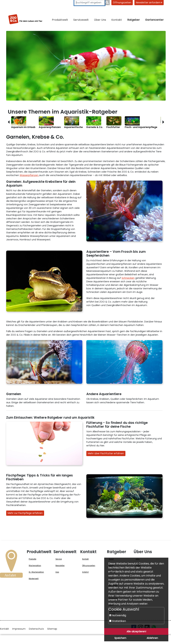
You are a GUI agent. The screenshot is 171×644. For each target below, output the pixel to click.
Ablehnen (152, 638)
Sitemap (52, 629)
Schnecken (128, 278)
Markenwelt (34, 579)
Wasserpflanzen (29, 175)
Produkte (32, 559)
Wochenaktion (35, 566)
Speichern (120, 638)
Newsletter (60, 566)
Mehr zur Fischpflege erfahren (25, 513)
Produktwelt (60, 20)
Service (59, 559)
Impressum (19, 629)
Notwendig (118, 615)
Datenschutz (36, 629)
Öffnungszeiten (122, 3)
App (57, 572)
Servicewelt (81, 20)
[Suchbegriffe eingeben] (90, 3)
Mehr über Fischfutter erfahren (106, 453)
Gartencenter (154, 20)
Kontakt (117, 20)
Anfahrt (85, 572)
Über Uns (100, 20)
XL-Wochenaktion (36, 572)
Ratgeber (134, 20)
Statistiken (118, 621)
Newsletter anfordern (149, 3)
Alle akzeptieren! (136, 631)
